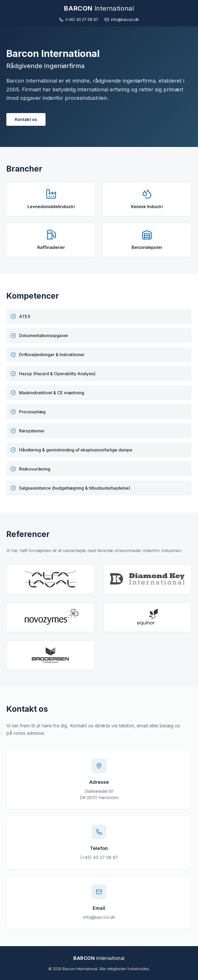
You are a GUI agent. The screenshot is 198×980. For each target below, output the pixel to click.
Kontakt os (26, 119)
